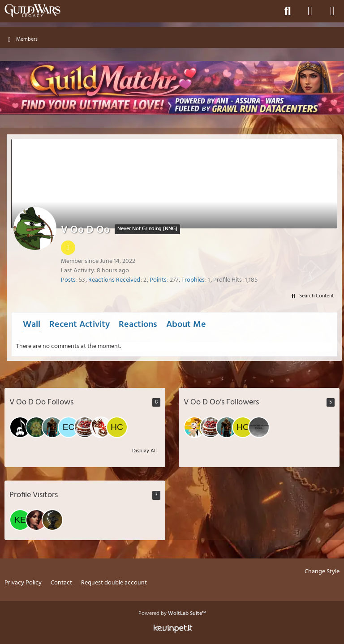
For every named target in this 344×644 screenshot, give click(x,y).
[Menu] (332, 11)
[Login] (310, 11)
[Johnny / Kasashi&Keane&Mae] (52, 427)
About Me (186, 325)
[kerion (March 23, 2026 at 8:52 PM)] (20, 520)
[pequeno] (36, 427)
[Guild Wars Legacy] (32, 11)
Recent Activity (80, 325)
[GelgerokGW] (259, 427)
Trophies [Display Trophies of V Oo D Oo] (193, 280)
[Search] (288, 11)
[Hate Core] (117, 427)
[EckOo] (69, 427)
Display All (144, 451)
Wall (32, 325)
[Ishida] (85, 427)
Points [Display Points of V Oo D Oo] (158, 280)
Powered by (172, 614)
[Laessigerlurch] (194, 427)
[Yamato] (101, 427)
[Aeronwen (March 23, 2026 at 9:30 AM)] (36, 520)
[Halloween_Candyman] (20, 427)
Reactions (138, 325)
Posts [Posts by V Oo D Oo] (68, 280)
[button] (311, 296)
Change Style (322, 572)
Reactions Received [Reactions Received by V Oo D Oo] (114, 280)
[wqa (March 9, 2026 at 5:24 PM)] (52, 520)
